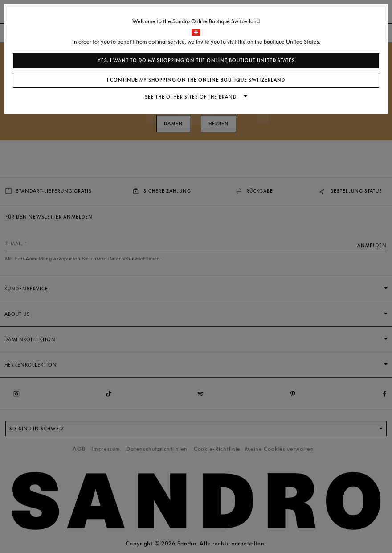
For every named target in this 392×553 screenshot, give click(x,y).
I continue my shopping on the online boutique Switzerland (196, 80)
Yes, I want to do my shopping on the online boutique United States (196, 60)
